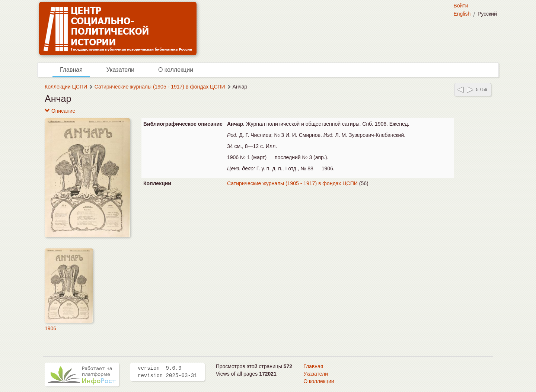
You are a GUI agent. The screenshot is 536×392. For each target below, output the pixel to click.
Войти (461, 6)
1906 (50, 328)
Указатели (120, 70)
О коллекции (176, 70)
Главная (71, 70)
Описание (60, 111)
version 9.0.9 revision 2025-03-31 (167, 372)
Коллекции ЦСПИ (66, 87)
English (462, 14)
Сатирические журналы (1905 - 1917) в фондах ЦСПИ (160, 87)
